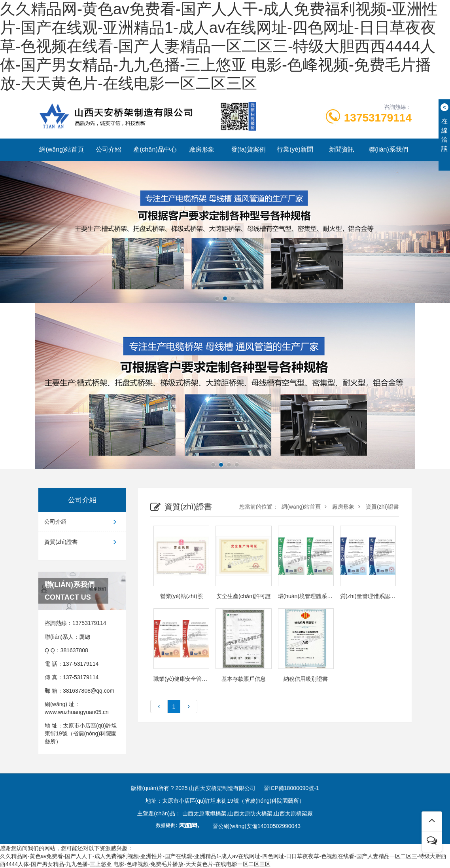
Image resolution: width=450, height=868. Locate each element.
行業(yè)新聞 (295, 149)
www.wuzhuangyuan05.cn (77, 712)
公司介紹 (108, 149)
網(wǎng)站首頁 (61, 149)
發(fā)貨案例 (248, 149)
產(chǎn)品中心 (155, 149)
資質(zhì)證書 (82, 542)
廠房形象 (202, 149)
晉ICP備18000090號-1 (291, 788)
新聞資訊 (342, 149)
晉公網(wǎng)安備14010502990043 (257, 826)
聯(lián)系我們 (388, 149)
